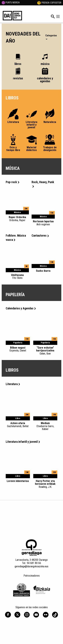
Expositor (56, 3)
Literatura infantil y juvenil (23, 442)
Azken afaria (18, 425)
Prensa (46, 3)
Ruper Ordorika (17, 219)
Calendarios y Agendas (21, 308)
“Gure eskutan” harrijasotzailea (45, 351)
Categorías (51, 37)
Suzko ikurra (43, 271)
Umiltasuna (17, 276)
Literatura (13, 384)
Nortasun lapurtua (43, 223)
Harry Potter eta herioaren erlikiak (45, 484)
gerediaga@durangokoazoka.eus (32, 566)
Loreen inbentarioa (18, 481)
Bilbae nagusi (18, 349)
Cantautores (40, 236)
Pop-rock (13, 182)
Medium (45, 426)
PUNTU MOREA (11, 3)
